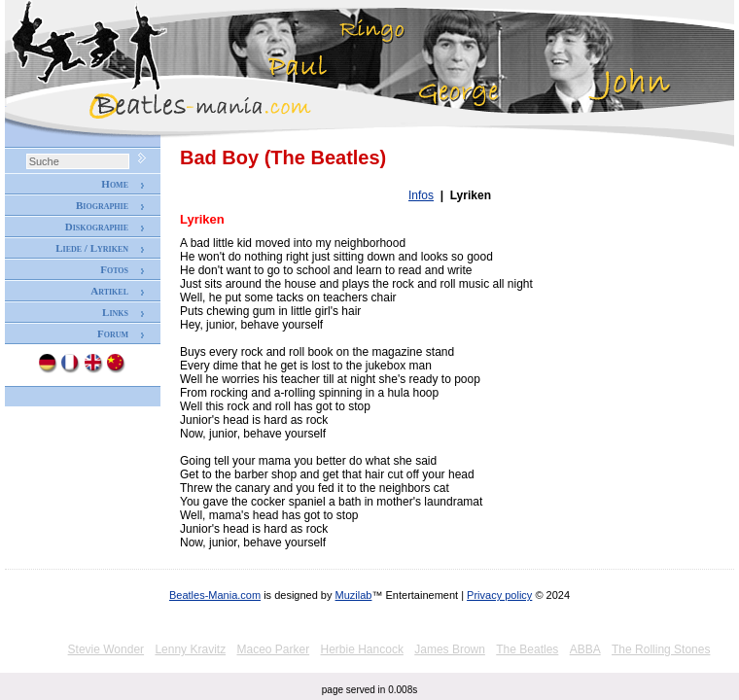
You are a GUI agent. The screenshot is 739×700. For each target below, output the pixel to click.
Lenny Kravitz (190, 649)
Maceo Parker (273, 649)
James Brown (450, 649)
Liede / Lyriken (92, 248)
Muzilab (354, 595)
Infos (421, 195)
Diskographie (97, 227)
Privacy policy (499, 595)
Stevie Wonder (106, 649)
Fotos (114, 269)
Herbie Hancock (362, 649)
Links (115, 312)
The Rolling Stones (661, 649)
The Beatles (527, 649)
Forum (113, 333)
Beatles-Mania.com (215, 595)
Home (115, 184)
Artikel (109, 291)
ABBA (585, 649)
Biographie (102, 205)
